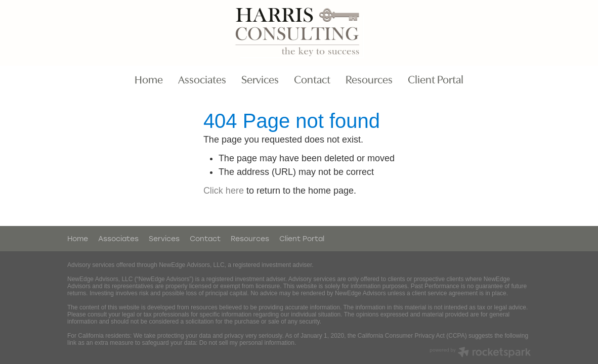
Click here (224, 191)
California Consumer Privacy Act (401, 336)
